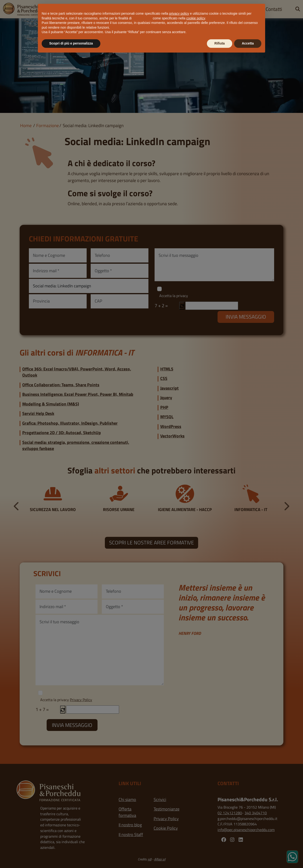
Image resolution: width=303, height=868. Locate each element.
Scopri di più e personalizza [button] (71, 43)
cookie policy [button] (196, 18)
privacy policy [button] (179, 13)
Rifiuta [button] (220, 43)
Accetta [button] (248, 43)
